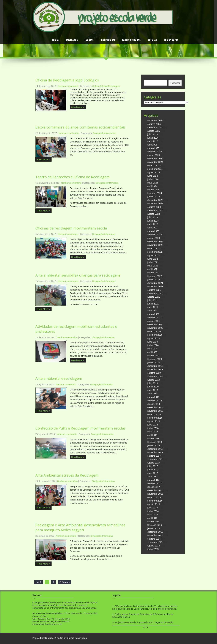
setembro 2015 (155, 542)
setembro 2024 (155, 169)
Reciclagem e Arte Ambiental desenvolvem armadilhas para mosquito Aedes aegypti (80, 527)
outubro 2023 (154, 207)
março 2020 (153, 356)
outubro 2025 (154, 124)
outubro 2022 (154, 248)
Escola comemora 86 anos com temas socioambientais (81, 127)
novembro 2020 (155, 328)
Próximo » (64, 582)
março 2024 (153, 190)
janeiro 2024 (154, 197)
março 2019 (153, 397)
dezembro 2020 (155, 324)
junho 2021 (153, 304)
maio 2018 (153, 432)
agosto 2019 (154, 380)
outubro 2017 (154, 456)
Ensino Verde (171, 40)
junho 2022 (153, 262)
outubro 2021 (154, 290)
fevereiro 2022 (155, 276)
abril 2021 (152, 311)
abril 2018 (152, 435)
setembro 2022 (155, 252)
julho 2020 (153, 342)
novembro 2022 (155, 245)
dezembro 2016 (155, 490)
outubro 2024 (154, 165)
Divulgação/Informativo (105, 133)
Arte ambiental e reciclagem (59, 378)
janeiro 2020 (154, 362)
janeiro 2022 (154, 279)
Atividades (72, 40)
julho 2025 (153, 134)
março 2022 (153, 273)
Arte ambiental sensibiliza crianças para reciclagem (78, 275)
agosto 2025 (154, 131)
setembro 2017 (155, 459)
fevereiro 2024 (155, 193)
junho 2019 (153, 387)
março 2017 (153, 480)
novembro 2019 (155, 369)
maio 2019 (153, 390)
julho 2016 (153, 508)
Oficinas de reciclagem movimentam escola (71, 228)
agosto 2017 (154, 463)
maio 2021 (153, 307)
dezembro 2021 (155, 283)
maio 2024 (153, 183)
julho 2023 (153, 217)
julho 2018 (153, 425)
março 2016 (153, 521)
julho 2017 (153, 466)
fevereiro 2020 (155, 359)
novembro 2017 (155, 452)
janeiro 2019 (154, 404)
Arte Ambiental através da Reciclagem (67, 475)
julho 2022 (153, 259)
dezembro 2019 (155, 366)
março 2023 (153, 231)
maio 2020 (153, 349)
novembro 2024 (155, 162)
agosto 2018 (154, 421)
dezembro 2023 (155, 200)
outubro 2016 (154, 497)
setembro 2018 (155, 418)
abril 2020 (152, 352)
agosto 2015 (154, 546)
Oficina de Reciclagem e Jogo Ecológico (67, 80)
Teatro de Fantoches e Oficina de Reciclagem (73, 177)
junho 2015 (153, 549)
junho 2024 (153, 179)
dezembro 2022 (155, 241)
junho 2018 (153, 428)
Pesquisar (149, 79)
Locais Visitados (131, 40)
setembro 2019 (155, 376)
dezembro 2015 (155, 532)
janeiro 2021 (154, 321)
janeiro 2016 (154, 528)
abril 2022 (152, 269)
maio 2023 (153, 224)
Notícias (152, 40)
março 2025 (153, 148)
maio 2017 (153, 473)
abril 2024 (152, 186)
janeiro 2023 (154, 238)
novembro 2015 (155, 535)
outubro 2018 (154, 414)
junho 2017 (153, 470)
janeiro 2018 (154, 445)
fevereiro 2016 (155, 525)
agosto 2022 (154, 255)
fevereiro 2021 (155, 317)
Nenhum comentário (68, 86)
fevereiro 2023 (155, 235)
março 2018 (153, 438)
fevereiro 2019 (155, 400)
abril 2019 (152, 394)
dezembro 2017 (155, 449)
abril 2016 (152, 518)
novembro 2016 (155, 494)
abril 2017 (152, 476)
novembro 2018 (155, 411)
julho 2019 (153, 383)
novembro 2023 (155, 203)
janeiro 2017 (154, 487)
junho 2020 (153, 345)
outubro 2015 (154, 539)
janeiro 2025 (154, 155)
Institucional (108, 40)
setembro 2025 (155, 127)
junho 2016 (153, 511)
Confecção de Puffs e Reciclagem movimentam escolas (81, 428)
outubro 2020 (154, 331)
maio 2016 (153, 515)
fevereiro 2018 (155, 442)
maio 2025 (153, 141)
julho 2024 (153, 176)
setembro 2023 (155, 210)
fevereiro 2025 (155, 152)
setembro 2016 (155, 501)
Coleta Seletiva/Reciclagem (106, 86)
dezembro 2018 (155, 407)
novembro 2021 (155, 286)
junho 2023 (153, 221)
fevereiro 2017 (155, 483)
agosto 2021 (154, 297)
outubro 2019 (154, 373)
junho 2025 (153, 138)
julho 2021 (153, 300)
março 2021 (153, 314)
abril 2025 (152, 145)
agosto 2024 (154, 172)
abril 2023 (152, 228)
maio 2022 (153, 266)
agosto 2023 (154, 214)
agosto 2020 (154, 338)
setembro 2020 (155, 335)
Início (55, 40)
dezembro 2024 (155, 158)
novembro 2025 (155, 120)
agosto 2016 (154, 504)
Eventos (89, 40)
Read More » (78, 107)
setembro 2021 (155, 293)
